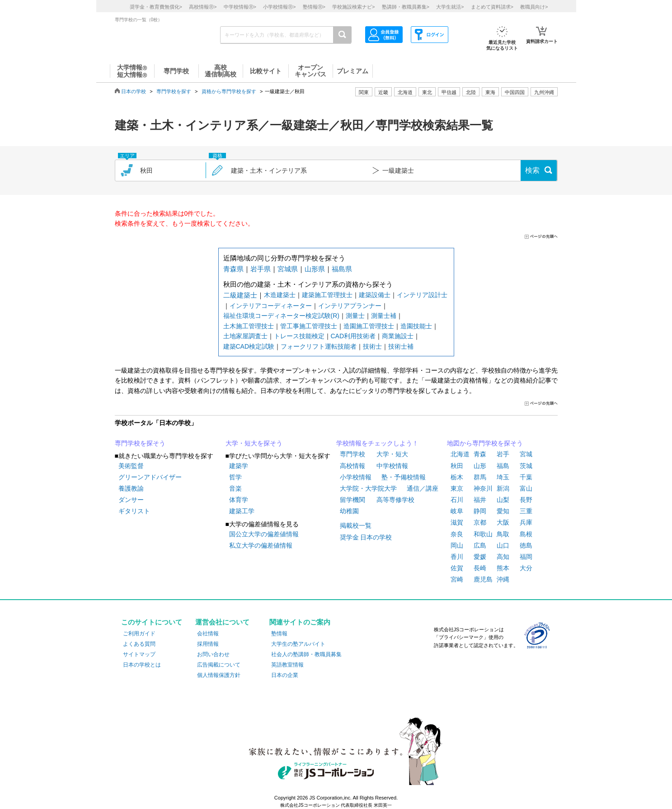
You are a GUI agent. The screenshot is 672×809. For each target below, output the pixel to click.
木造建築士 (280, 295)
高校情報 (352, 466)
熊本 (503, 568)
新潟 (503, 488)
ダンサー (131, 500)
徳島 (526, 545)
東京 (457, 488)
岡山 (457, 545)
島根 (526, 534)
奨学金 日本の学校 (366, 537)
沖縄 (503, 579)
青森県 (233, 269)
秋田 (457, 466)
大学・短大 (392, 454)
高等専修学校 (395, 500)
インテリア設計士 (422, 295)
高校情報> (203, 7)
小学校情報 (356, 477)
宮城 (526, 454)
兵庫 (526, 522)
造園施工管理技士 (369, 326)
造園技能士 (416, 326)
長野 (526, 500)
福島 (503, 466)
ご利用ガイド (139, 634)
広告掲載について (219, 665)
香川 (457, 557)
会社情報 (208, 634)
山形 (480, 466)
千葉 (526, 477)
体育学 (239, 500)
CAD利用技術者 (353, 336)
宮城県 (288, 269)
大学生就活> (450, 7)
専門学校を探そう (140, 443)
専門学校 (352, 454)
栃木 (457, 477)
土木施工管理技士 (249, 326)
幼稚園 (349, 511)
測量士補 (384, 316)
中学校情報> (240, 7)
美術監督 (131, 466)
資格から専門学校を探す (229, 91)
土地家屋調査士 (245, 336)
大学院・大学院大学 (368, 488)
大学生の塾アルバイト (298, 644)
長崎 (480, 568)
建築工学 (242, 511)
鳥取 (503, 534)
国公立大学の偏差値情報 (264, 534)
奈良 (457, 534)
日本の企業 (285, 675)
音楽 (235, 488)
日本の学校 (134, 91)
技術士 (372, 346)
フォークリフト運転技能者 (319, 346)
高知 (503, 557)
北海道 (405, 92)
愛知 (503, 511)
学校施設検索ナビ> (353, 7)
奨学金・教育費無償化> (156, 7)
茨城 (526, 466)
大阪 (503, 522)
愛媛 (480, 557)
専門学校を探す (174, 91)
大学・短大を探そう (254, 443)
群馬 (480, 477)
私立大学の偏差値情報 (261, 545)
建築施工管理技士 (327, 295)
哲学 (235, 477)
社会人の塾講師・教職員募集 (306, 654)
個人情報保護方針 (219, 675)
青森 (480, 454)
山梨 (503, 500)
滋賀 (457, 522)
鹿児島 (483, 579)
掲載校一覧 (356, 525)
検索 (532, 170)
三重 (526, 511)
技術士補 (401, 346)
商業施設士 (398, 336)
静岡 (480, 511)
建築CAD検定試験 (249, 346)
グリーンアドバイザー (150, 477)
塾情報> (314, 7)
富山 (526, 488)
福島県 (342, 269)
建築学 (239, 466)
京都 (480, 522)
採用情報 (208, 644)
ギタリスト (134, 511)
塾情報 (279, 634)
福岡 (526, 557)
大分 (526, 568)
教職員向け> (534, 7)
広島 (480, 545)
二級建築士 (240, 295)
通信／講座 (423, 488)
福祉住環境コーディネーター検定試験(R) (281, 316)
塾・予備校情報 (404, 477)
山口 (503, 545)
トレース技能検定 (299, 336)
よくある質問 (139, 644)
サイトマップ (139, 654)
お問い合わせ (213, 654)
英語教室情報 (287, 665)
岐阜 (457, 511)
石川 (457, 500)
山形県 (315, 269)
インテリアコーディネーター (271, 306)
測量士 (355, 316)
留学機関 (352, 500)
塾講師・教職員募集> (406, 7)
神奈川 (483, 488)
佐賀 (457, 568)
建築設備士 (375, 295)
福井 (480, 500)
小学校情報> (279, 7)
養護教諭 (131, 488)
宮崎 (457, 579)
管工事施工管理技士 (309, 326)
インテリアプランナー (350, 306)
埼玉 (503, 477)
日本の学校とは (142, 665)
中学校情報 (392, 466)
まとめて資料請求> (492, 7)
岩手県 (261, 269)
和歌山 (483, 534)
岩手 (503, 454)
